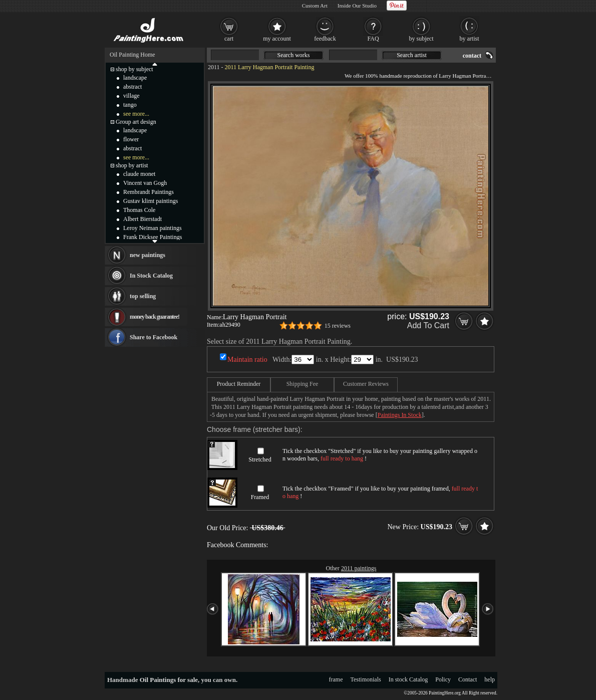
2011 (214, 67)
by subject (421, 39)
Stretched (260, 459)
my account (277, 39)
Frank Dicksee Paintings (153, 237)
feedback (325, 39)
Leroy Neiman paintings (153, 228)
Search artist (412, 55)
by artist (470, 39)
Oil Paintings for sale (169, 680)
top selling (143, 296)
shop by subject (134, 69)
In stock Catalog (408, 679)
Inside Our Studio (357, 6)
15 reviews (338, 326)
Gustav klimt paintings (151, 201)
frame (336, 679)
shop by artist (132, 165)
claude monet (139, 174)
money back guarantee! (155, 317)
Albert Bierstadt (142, 219)
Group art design (136, 122)
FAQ (373, 39)
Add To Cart (428, 325)
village (131, 96)
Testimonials (366, 679)
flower (131, 139)
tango (130, 105)
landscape (135, 78)
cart (229, 39)
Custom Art (315, 6)
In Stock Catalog (151, 276)
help (490, 679)
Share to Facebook (154, 337)
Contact (468, 679)
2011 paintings (359, 568)
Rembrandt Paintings (148, 192)
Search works (294, 55)
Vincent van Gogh (145, 183)
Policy (443, 679)
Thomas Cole (139, 210)
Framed (260, 497)
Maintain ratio (247, 360)
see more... (136, 114)
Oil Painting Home (132, 55)
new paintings (147, 255)
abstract (132, 87)
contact (472, 56)
